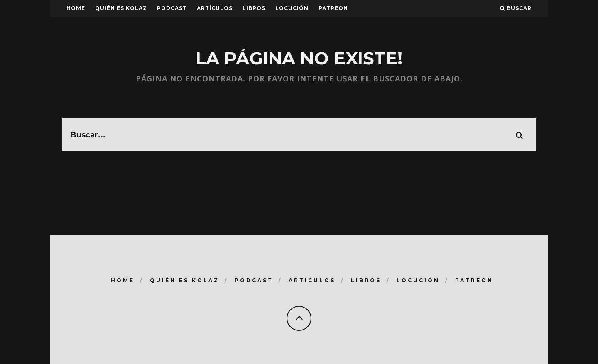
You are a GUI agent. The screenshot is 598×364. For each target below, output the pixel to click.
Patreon (333, 8)
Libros (254, 8)
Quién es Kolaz (121, 8)
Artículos (215, 8)
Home (76, 8)
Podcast (172, 8)
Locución (292, 8)
